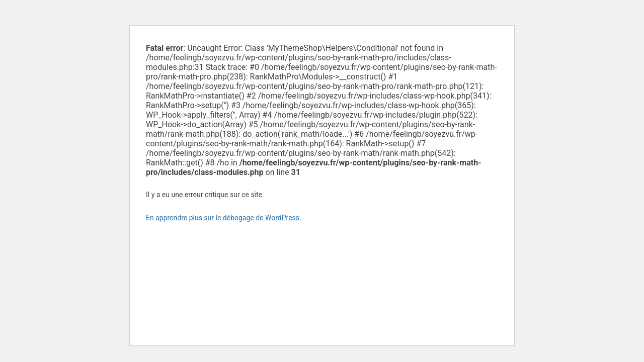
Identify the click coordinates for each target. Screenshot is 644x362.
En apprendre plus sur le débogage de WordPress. (224, 218)
